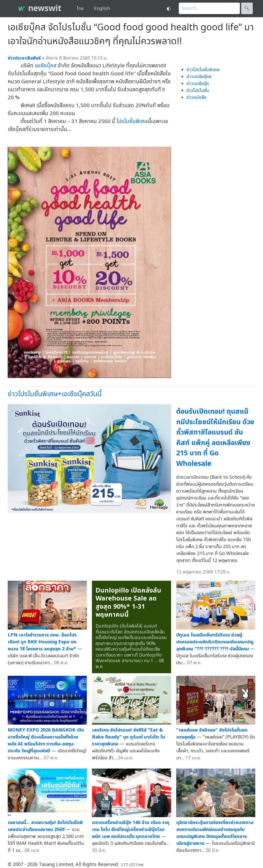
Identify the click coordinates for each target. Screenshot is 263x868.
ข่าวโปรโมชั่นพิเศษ (203, 70)
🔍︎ (247, 8)
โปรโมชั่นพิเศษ (132, 121)
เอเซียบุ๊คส (46, 66)
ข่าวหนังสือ (196, 98)
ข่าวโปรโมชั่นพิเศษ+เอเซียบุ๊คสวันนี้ (55, 394)
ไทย (80, 9)
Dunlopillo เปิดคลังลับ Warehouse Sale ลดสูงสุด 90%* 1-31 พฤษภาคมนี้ (128, 603)
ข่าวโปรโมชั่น (198, 91)
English (102, 9)
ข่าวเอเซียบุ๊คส (199, 77)
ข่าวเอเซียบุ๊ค (198, 84)
